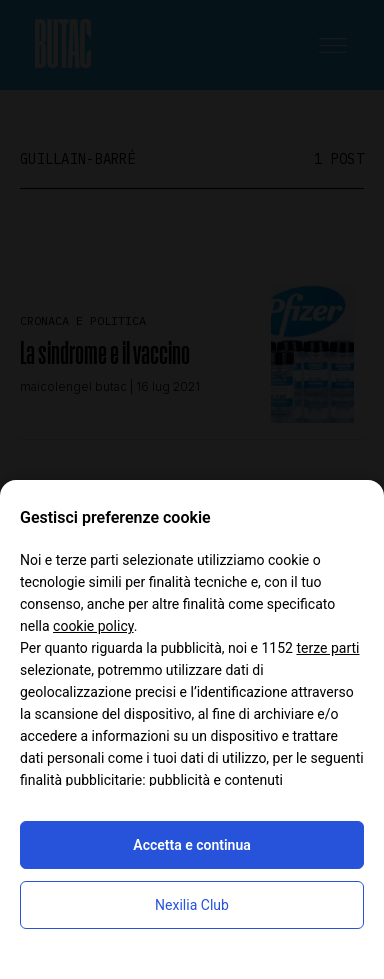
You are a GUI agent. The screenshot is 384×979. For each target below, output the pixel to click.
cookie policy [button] (93, 626)
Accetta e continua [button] (191, 845)
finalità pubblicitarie (81, 780)
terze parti (327, 648)
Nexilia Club (192, 905)
